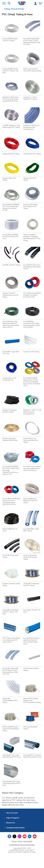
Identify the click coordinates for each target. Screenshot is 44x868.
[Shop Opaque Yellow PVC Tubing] (12, 171)
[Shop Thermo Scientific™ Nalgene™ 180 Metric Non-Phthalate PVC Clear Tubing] (32, 229)
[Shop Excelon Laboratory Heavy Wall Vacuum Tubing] (32, 549)
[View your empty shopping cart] (40, 4)
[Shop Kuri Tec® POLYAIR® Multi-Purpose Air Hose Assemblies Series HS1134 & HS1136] (12, 493)
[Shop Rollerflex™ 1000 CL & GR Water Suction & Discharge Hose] (32, 404)
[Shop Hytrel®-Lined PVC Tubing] (12, 258)
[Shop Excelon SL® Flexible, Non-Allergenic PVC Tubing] (32, 198)
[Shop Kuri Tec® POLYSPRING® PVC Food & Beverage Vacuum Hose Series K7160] (12, 199)
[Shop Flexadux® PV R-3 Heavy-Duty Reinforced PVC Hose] (32, 751)
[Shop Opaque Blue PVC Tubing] (32, 145)
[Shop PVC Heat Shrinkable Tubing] (32, 722)
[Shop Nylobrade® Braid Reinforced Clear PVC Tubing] (32, 493)
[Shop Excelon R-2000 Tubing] (32, 343)
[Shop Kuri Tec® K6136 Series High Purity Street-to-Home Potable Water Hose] (32, 633)
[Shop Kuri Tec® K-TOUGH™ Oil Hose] (32, 603)
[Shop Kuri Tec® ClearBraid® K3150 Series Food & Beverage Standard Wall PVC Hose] (32, 33)
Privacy (14, 846)
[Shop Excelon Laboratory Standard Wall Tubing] (12, 431)
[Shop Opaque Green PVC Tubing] (32, 171)
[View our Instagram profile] (19, 841)
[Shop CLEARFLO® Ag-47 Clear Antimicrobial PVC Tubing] (12, 118)
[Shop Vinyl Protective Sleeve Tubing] (32, 661)
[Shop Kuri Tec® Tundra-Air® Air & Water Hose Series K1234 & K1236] (32, 287)
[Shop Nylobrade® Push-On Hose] (12, 522)
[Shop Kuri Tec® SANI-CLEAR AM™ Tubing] (32, 522)
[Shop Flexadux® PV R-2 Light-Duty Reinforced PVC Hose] (12, 751)
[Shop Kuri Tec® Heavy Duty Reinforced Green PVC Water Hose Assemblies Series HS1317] (12, 316)
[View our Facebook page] (9, 841)
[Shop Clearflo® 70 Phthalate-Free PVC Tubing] (32, 577)
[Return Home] (22, 4)
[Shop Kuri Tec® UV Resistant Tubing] (12, 548)
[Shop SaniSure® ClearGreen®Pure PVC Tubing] (12, 693)
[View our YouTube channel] (25, 841)
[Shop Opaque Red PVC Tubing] (12, 145)
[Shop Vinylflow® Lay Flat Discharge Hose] (12, 371)
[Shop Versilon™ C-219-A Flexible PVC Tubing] (32, 90)
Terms (20, 846)
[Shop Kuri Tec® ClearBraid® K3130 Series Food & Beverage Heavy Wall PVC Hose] (12, 663)
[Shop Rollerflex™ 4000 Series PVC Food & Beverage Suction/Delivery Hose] (12, 91)
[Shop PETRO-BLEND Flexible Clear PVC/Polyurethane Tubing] (12, 723)
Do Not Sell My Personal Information (22, 849)
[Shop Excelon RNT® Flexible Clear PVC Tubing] (12, 31)
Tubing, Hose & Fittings (14, 9)
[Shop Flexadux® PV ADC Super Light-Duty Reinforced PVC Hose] (12, 780)
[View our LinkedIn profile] (30, 841)
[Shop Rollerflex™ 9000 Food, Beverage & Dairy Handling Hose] (32, 119)
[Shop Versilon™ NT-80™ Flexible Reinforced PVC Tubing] (12, 287)
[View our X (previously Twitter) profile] (14, 841)
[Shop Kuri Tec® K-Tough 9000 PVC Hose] (12, 344)
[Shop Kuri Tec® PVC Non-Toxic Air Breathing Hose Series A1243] (32, 258)
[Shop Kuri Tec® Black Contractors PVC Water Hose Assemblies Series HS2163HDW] (32, 316)
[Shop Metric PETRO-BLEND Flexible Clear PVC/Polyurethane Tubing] (32, 694)
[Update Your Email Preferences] (35, 841)
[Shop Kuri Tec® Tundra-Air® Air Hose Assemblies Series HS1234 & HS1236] (32, 461)
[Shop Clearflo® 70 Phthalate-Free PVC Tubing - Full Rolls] (12, 604)
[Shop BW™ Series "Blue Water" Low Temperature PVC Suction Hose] (12, 632)
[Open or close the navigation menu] (4, 4)
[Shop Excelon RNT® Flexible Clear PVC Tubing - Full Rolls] (12, 62)
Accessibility (28, 846)
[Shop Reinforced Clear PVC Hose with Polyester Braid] (32, 62)
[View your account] (35, 4)
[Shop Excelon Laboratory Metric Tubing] (12, 577)
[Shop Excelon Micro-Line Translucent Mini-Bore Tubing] (32, 432)
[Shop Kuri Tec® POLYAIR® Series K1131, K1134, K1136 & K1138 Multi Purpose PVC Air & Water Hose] (32, 374)
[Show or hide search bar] (9, 4)
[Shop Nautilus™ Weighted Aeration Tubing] (12, 403)
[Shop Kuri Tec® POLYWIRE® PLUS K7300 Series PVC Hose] (12, 228)
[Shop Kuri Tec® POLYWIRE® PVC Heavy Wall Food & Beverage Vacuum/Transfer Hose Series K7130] (12, 462)
